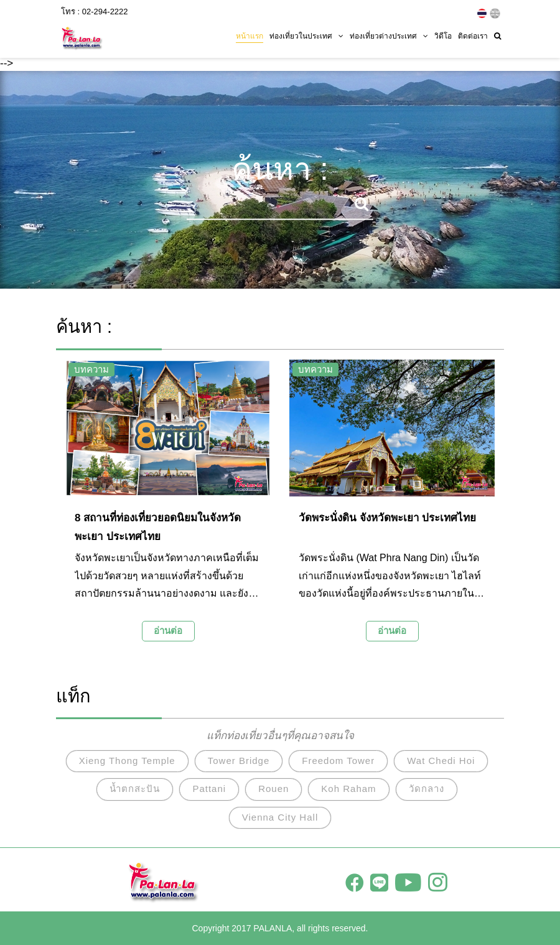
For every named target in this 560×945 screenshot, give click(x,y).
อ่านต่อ (168, 631)
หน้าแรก (250, 35)
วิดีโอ (443, 35)
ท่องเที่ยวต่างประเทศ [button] (389, 35)
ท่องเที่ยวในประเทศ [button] (306, 35)
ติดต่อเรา (473, 35)
